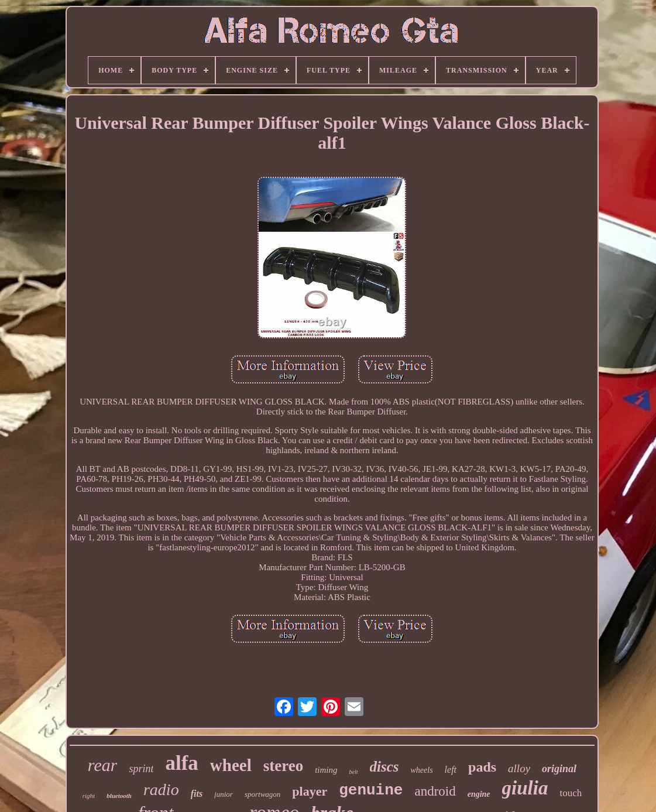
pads (482, 767)
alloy (519, 768)
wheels (422, 770)
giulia (525, 788)
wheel (231, 765)
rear (103, 765)
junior (224, 794)
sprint (141, 769)
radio (161, 789)
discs (384, 767)
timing (326, 770)
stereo (283, 766)
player (310, 791)
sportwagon (262, 794)
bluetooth (119, 796)
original (559, 769)
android (435, 791)
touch (571, 793)
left (451, 770)
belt (354, 772)
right (89, 796)
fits (197, 794)
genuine (371, 790)
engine (479, 794)
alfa (181, 763)
